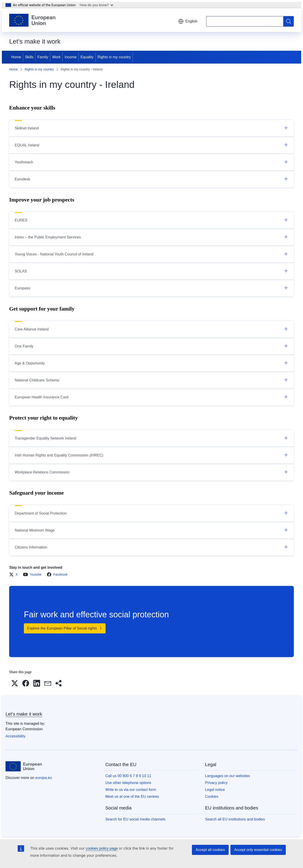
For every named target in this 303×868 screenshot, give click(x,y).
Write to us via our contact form (131, 790)
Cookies (212, 797)
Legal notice (215, 790)
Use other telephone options (128, 783)
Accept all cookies (210, 850)
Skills (29, 57)
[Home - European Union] (32, 20)
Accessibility (15, 736)
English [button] (188, 21)
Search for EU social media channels (135, 819)
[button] (15, 683)
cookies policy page (102, 848)
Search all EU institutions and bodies (235, 819)
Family (43, 57)
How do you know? (97, 5)
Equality (87, 57)
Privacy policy (216, 783)
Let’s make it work (24, 714)
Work (56, 57)
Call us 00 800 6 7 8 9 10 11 (128, 776)
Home (16, 57)
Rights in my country (114, 57)
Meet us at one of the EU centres (132, 797)
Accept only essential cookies (258, 850)
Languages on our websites (227, 776)
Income (70, 57)
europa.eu (44, 778)
